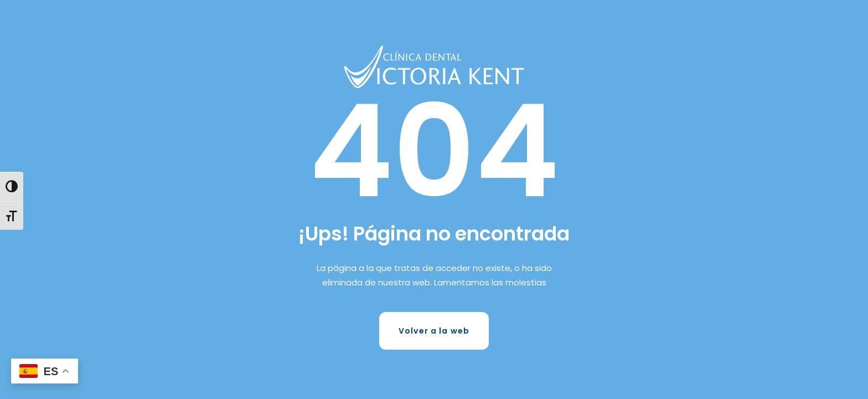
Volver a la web (434, 331)
